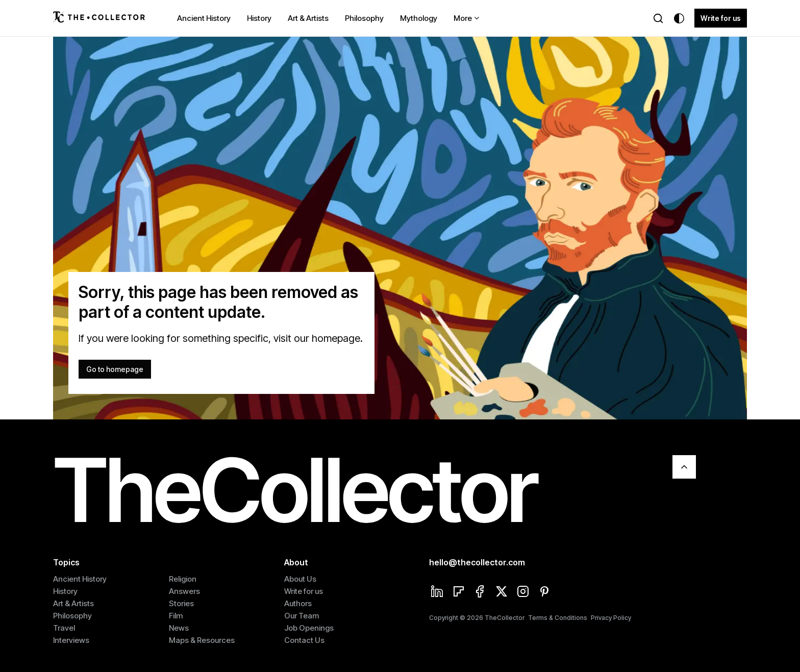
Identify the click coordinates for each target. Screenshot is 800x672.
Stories (181, 603)
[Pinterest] (544, 592)
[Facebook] (480, 592)
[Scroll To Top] (684, 467)
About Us (300, 579)
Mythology (419, 18)
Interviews (71, 640)
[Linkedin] (437, 592)
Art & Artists (308, 18)
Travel (64, 628)
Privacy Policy (611, 618)
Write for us (721, 18)
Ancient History (204, 18)
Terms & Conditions (558, 618)
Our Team (302, 616)
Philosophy (364, 18)
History (259, 18)
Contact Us (304, 640)
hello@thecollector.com (477, 562)
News (179, 628)
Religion (183, 579)
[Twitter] (502, 592)
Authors (298, 603)
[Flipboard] (459, 592)
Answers (184, 591)
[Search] (658, 18)
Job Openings (309, 628)
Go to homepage (115, 369)
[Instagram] (523, 592)
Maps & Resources (202, 640)
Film (176, 616)
